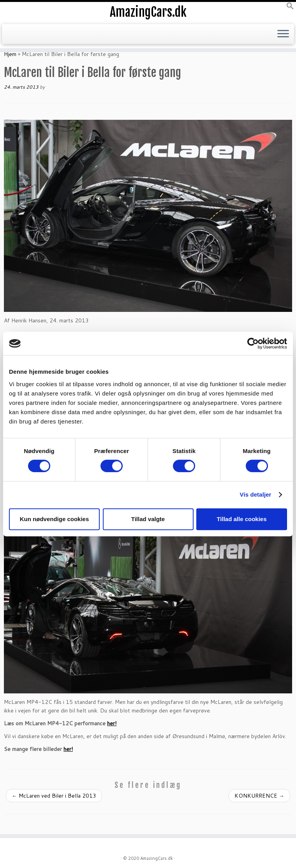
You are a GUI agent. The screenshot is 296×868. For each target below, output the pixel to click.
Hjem (10, 54)
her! (112, 723)
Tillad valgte (148, 519)
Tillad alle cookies (241, 519)
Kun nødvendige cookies (55, 519)
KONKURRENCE (259, 796)
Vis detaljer (256, 494)
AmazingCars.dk (148, 12)
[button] (290, 8)
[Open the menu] (283, 34)
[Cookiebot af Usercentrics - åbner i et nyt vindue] (253, 343)
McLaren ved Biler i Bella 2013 (54, 796)
